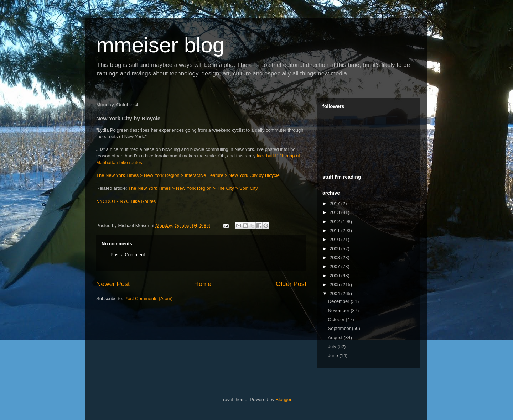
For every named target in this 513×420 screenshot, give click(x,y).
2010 (335, 239)
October (337, 319)
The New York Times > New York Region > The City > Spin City (193, 188)
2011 (335, 230)
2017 (335, 203)
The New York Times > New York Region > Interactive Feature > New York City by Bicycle (188, 175)
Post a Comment (128, 255)
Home (203, 284)
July (333, 346)
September (340, 328)
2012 (335, 222)
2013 (335, 212)
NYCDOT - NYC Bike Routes (126, 201)
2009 (335, 249)
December (340, 301)
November (340, 311)
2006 (335, 276)
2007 (335, 266)
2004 (335, 293)
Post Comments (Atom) (149, 298)
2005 (335, 285)
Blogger (284, 400)
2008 (335, 258)
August (336, 338)
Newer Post (113, 284)
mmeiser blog (160, 45)
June (334, 355)
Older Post (291, 284)
